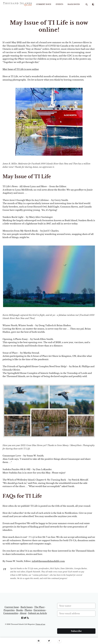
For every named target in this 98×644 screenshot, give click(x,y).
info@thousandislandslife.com (48, 561)
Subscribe (76, 631)
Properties (9, 610)
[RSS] (28, 618)
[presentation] (77, 623)
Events (60, 4)
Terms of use (41, 624)
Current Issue (44, 4)
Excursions (39, 610)
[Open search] (87, 4)
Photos (28, 610)
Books (20, 610)
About (23, 613)
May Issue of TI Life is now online (21, 69)
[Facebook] (39, 641)
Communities (11, 613)
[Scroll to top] (59, 641)
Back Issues (74, 4)
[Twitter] (49, 641)
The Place (39, 607)
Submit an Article (38, 613)
